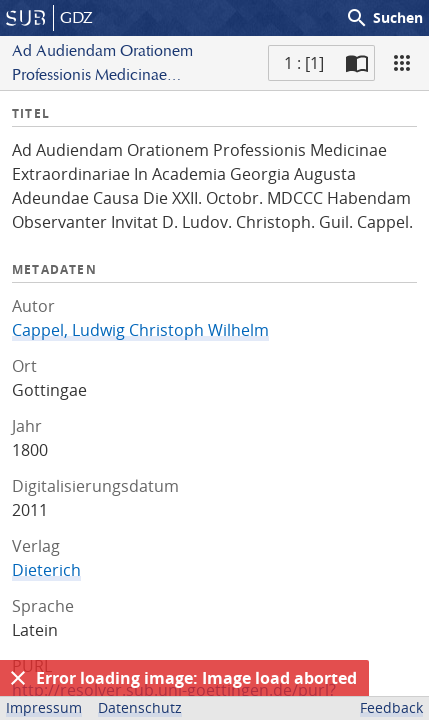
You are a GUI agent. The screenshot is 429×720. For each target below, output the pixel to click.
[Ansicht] (402, 63)
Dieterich (46, 570)
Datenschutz (140, 707)
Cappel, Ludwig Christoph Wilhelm (140, 330)
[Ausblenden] (18, 678)
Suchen (384, 18)
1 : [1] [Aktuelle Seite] (304, 63)
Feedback (391, 707)
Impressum (44, 707)
